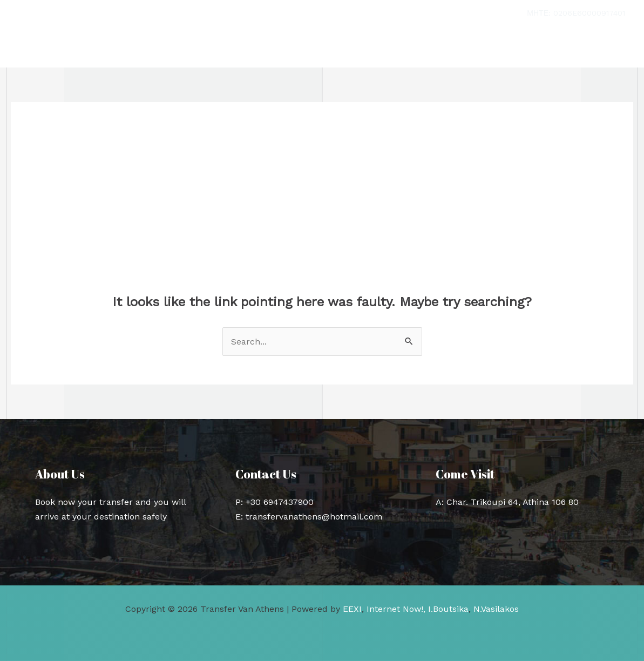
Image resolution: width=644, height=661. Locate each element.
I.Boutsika (448, 609)
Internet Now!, (396, 609)
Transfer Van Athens (109, 47)
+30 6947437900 (280, 502)
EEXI (352, 609)
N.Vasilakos (496, 609)
